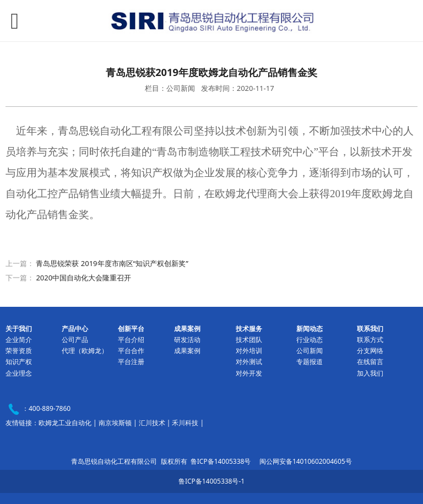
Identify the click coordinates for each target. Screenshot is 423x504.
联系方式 (370, 340)
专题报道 (310, 362)
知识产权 (19, 362)
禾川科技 (185, 423)
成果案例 (187, 351)
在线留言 (370, 362)
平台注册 (131, 362)
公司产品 (75, 340)
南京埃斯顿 (115, 423)
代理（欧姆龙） (85, 351)
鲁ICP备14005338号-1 (211, 481)
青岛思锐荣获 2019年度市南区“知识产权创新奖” (112, 263)
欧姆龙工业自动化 (65, 423)
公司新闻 (310, 351)
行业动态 (310, 340)
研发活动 (187, 340)
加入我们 (370, 373)
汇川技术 (152, 423)
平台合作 (131, 351)
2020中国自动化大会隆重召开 (83, 278)
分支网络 (370, 351)
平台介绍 (131, 340)
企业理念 (19, 373)
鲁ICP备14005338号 (221, 461)
